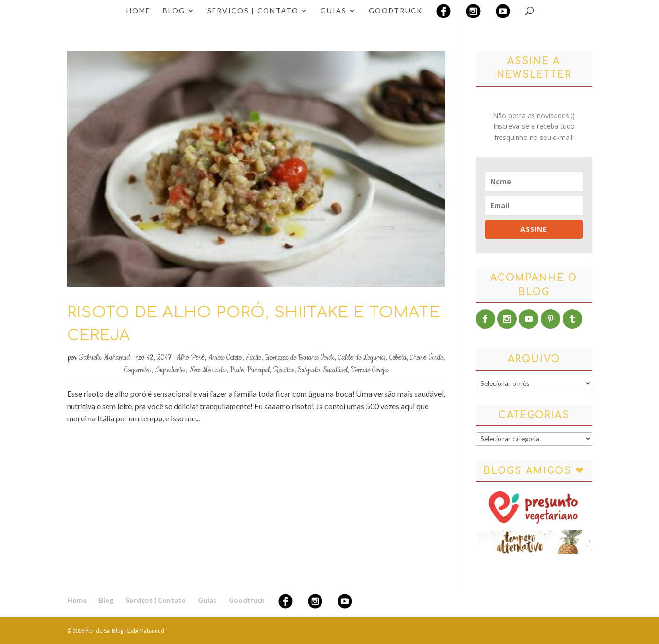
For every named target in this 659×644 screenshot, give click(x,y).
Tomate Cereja (370, 370)
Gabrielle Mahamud (105, 358)
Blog (174, 11)
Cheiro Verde (427, 358)
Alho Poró (191, 358)
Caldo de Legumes (362, 358)
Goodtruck (396, 11)
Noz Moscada (208, 370)
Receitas (284, 370)
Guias (334, 11)
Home (139, 11)
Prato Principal (250, 370)
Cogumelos (138, 370)
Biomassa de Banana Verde (300, 358)
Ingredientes (170, 370)
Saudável (336, 370)
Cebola (398, 358)
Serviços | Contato (253, 11)
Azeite (253, 358)
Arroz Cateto (225, 358)
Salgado (309, 370)
